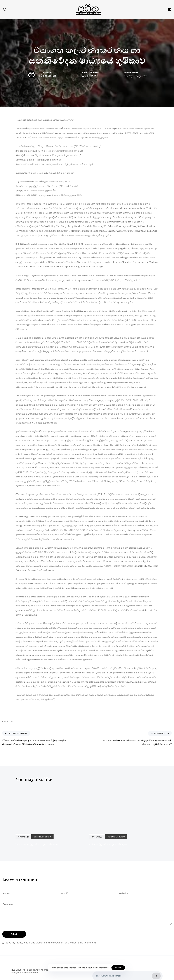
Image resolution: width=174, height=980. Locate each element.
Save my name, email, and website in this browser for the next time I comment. (51, 943)
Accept (118, 968)
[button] (5, 9)
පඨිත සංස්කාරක (48, 76)
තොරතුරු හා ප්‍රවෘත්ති (135, 76)
